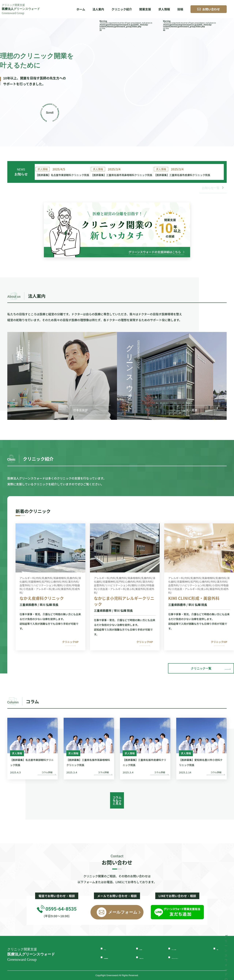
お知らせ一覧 (213, 193)
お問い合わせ (149, 957)
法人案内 (146, 948)
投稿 (180, 9)
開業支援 (145, 9)
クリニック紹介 (122, 9)
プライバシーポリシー (188, 957)
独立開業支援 (114, 957)
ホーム (81, 9)
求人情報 (164, 9)
